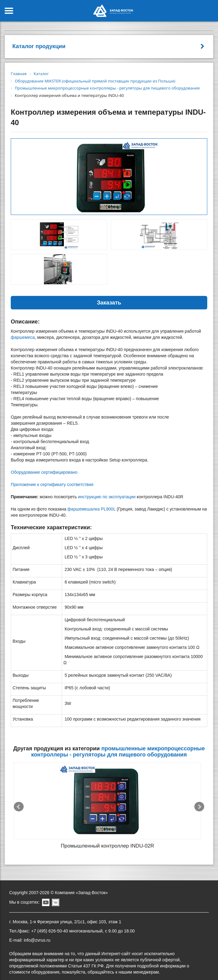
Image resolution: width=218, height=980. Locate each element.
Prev (19, 803)
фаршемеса (23, 337)
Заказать (109, 303)
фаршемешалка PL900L (92, 509)
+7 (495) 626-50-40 (49, 924)
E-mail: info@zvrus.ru (30, 933)
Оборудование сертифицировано (44, 472)
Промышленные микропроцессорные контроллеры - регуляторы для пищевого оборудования (118, 752)
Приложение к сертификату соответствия (52, 484)
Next (199, 803)
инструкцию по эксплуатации (107, 497)
